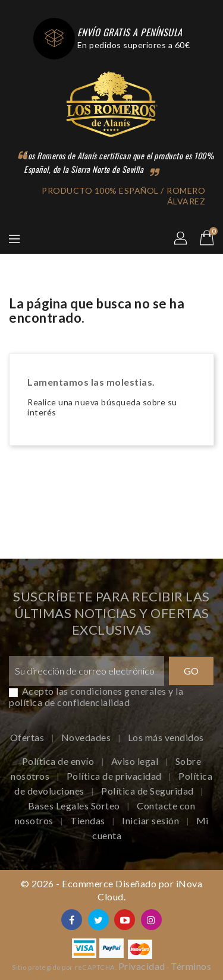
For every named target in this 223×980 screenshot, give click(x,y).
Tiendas (89, 820)
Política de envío (59, 761)
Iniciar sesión (152, 820)
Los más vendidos (166, 737)
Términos (191, 966)
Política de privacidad (115, 776)
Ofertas (28, 737)
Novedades (87, 737)
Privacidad (142, 966)
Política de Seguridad (148, 791)
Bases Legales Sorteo (75, 806)
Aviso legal (136, 761)
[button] (181, 239)
